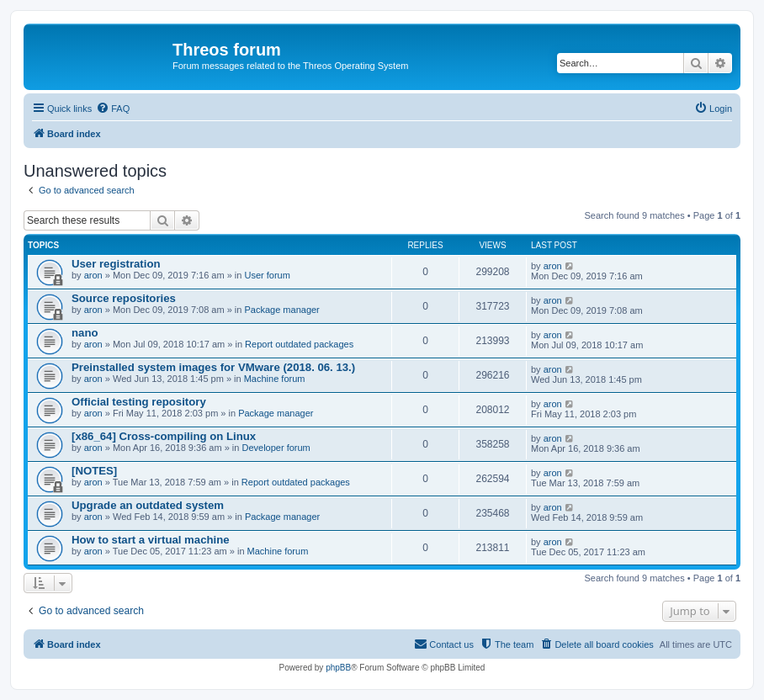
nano (85, 333)
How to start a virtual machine (151, 540)
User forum (268, 275)
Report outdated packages (299, 344)
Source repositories (124, 298)
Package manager (282, 310)
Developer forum (276, 448)
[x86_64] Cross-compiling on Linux (164, 436)
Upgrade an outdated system (148, 505)
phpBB (338, 668)
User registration (116, 264)
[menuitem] (113, 109)
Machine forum (275, 379)
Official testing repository (139, 402)
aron (93, 275)
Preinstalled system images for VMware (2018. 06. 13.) (213, 367)
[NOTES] (94, 471)
